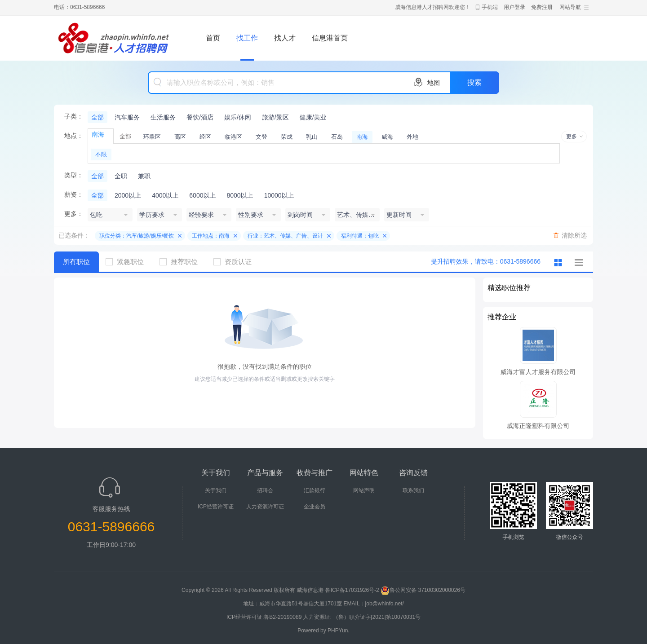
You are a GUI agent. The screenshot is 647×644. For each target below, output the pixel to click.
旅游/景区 (275, 117)
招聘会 (265, 490)
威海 (387, 137)
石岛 (337, 137)
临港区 (233, 137)
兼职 (144, 176)
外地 (412, 137)
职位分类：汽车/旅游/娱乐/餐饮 (137, 236)
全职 (121, 176)
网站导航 (570, 7)
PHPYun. (339, 631)
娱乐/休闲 (238, 117)
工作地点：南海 (211, 236)
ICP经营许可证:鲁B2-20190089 (265, 617)
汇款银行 (315, 490)
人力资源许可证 (265, 507)
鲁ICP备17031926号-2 (352, 590)
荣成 (287, 137)
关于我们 (216, 490)
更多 (572, 137)
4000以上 (165, 195)
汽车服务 (127, 117)
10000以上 (279, 195)
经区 (205, 137)
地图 (434, 83)
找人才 (285, 38)
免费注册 (542, 7)
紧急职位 (128, 262)
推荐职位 (182, 262)
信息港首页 (330, 38)
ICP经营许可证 (216, 507)
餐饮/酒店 (200, 117)
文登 (261, 137)
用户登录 (514, 7)
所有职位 (76, 262)
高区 (180, 137)
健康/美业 (313, 117)
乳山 (312, 137)
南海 (362, 137)
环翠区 (152, 137)
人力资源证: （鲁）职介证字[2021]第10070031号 (362, 617)
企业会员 (315, 507)
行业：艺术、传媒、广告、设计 (285, 236)
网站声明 (364, 490)
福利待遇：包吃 (360, 236)
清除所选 (574, 235)
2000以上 (128, 195)
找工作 (247, 38)
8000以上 (240, 195)
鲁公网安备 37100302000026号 (423, 590)
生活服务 (163, 117)
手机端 (490, 7)
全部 (97, 117)
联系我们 (413, 490)
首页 (213, 38)
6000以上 (202, 195)
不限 (101, 154)
